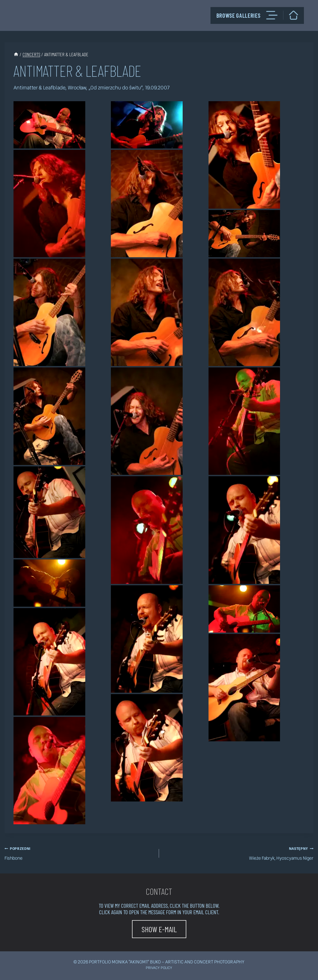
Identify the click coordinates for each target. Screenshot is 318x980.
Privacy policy (159, 968)
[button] (49, 125)
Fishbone (79, 853)
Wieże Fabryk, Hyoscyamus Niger (238, 853)
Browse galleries (247, 15)
